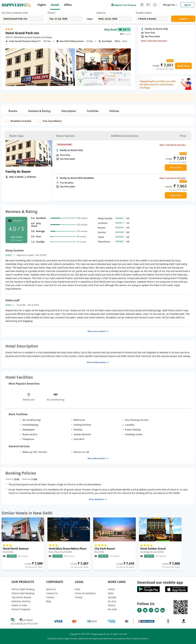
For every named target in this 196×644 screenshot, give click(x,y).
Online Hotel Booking (23, 593)
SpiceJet (112, 597)
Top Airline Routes (21, 597)
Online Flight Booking (23, 589)
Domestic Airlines (21, 601)
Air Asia (112, 601)
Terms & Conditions (85, 593)
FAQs (78, 589)
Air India (112, 609)
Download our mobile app (160, 582)
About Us (51, 589)
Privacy (79, 597)
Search (183, 19)
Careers (50, 597)
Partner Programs (21, 609)
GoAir (111, 593)
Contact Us (52, 593)
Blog (48, 601)
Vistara (111, 605)
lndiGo (111, 589)
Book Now (183, 66)
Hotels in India (19, 605)
